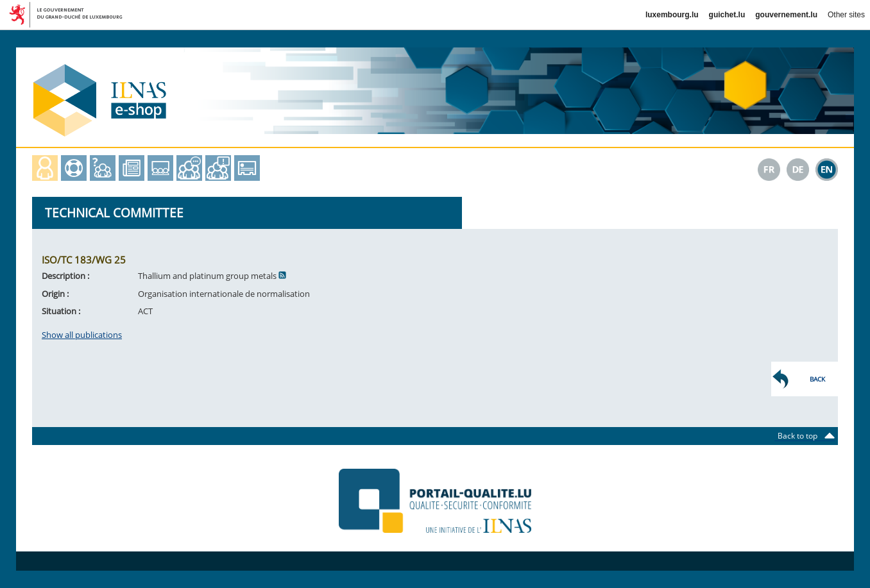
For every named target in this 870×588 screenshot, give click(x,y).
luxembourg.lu (672, 15)
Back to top (801, 436)
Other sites (846, 15)
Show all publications (82, 335)
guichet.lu (727, 15)
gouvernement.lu (786, 15)
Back (817, 379)
